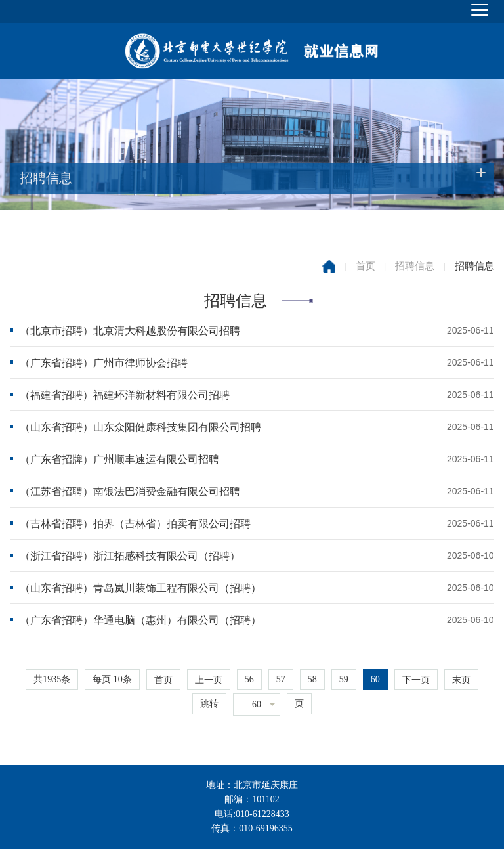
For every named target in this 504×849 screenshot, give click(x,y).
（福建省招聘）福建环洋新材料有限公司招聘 (125, 395)
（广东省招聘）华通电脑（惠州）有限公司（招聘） (140, 620)
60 (375, 679)
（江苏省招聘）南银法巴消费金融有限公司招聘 (130, 491)
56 (249, 679)
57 (281, 679)
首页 (366, 266)
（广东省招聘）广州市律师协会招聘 (104, 363)
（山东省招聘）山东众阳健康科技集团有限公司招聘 (140, 427)
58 (312, 679)
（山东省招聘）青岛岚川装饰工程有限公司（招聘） (140, 588)
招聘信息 (415, 266)
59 (344, 679)
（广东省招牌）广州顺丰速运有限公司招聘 (119, 459)
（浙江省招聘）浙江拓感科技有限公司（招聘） (130, 556)
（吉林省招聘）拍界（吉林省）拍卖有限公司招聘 (135, 524)
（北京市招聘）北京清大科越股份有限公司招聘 (130, 331)
